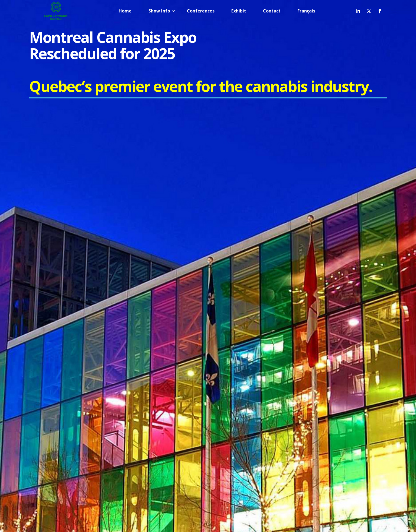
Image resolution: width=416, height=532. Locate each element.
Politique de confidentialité (299, 340)
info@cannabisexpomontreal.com (75, 346)
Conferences (201, 11)
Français (306, 11)
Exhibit (239, 11)
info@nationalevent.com (66, 366)
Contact (272, 11)
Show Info (159, 11)
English (295, 472)
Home (125, 11)
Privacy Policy (288, 331)
